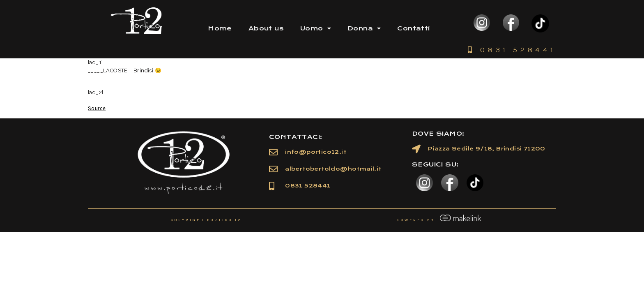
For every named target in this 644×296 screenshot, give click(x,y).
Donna (364, 28)
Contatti (413, 28)
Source (97, 108)
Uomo (316, 28)
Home (220, 28)
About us (266, 28)
